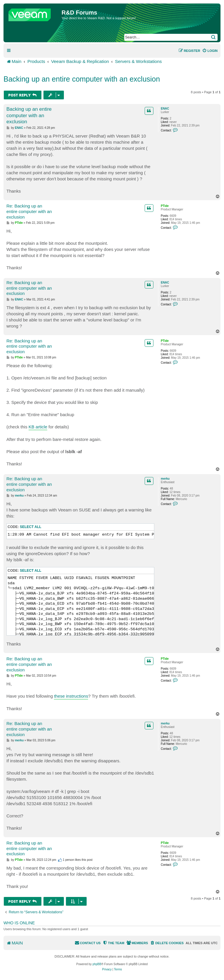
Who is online (19, 923)
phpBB (97, 964)
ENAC (165, 109)
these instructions (71, 696)
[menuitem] (210, 51)
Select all (31, 527)
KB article (38, 427)
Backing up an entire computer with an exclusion (82, 79)
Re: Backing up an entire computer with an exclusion (29, 211)
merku (165, 479)
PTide (165, 206)
